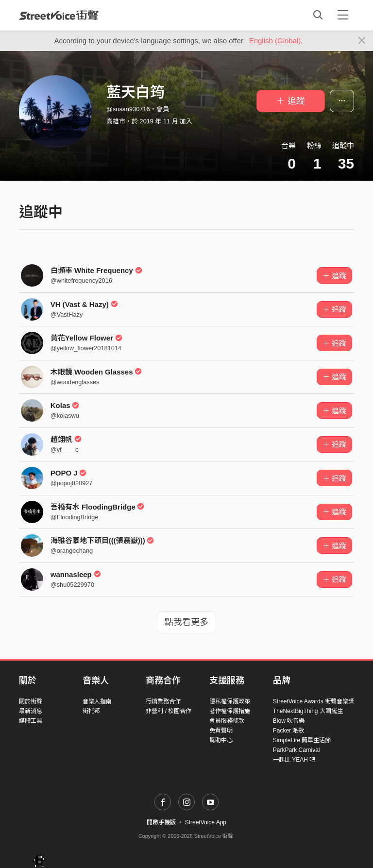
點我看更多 (186, 622)
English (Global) (275, 41)
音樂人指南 (97, 701)
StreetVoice (59, 15)
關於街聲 (31, 701)
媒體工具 (31, 721)
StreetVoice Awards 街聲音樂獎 (314, 701)
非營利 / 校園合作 (169, 711)
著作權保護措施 (230, 711)
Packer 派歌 (289, 731)
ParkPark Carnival (297, 750)
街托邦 (91, 711)
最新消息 (31, 711)
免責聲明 (221, 731)
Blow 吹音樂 (289, 721)
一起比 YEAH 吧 (294, 760)
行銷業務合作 (163, 701)
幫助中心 (221, 740)
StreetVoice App (206, 822)
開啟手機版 (161, 822)
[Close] (362, 41)
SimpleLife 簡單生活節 (302, 740)
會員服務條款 (227, 721)
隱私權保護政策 (230, 701)
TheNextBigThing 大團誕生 (308, 711)
